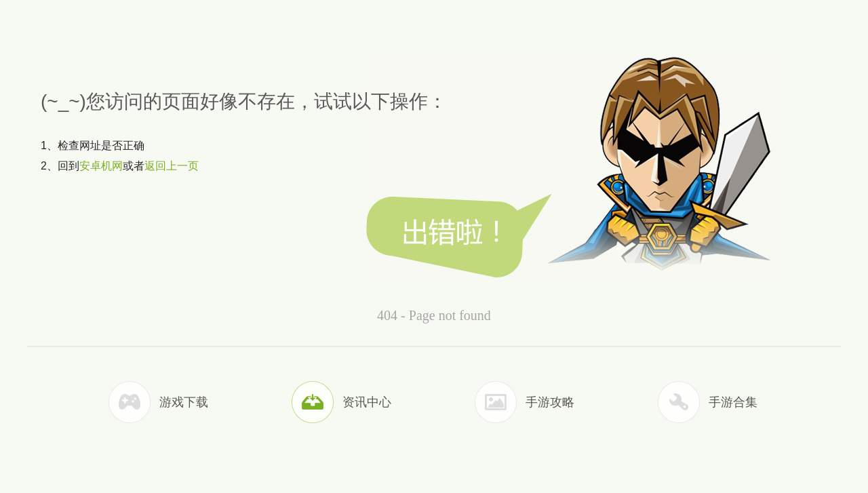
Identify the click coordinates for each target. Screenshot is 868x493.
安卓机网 (101, 166)
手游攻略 (550, 402)
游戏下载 (184, 402)
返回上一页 (172, 166)
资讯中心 (367, 402)
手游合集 (733, 402)
